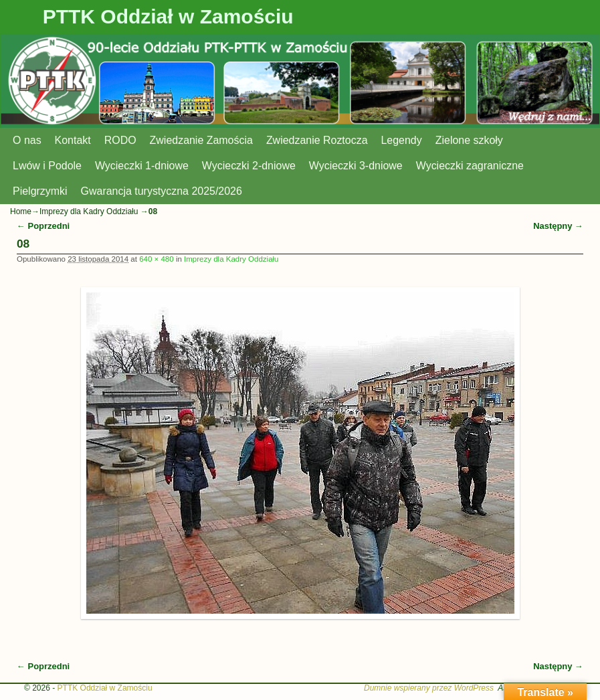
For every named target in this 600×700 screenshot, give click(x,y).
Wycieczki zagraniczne (470, 166)
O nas (27, 140)
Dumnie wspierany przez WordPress (429, 688)
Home (21, 211)
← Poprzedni (43, 226)
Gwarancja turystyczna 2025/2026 (162, 191)
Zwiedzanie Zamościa (201, 140)
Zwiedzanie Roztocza (317, 140)
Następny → (558, 226)
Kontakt (73, 140)
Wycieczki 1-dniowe (142, 166)
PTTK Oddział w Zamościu (168, 16)
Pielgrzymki (40, 191)
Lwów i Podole (47, 166)
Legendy (402, 140)
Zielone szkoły (469, 140)
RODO (120, 140)
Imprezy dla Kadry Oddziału (89, 211)
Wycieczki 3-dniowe (356, 166)
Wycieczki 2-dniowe (249, 166)
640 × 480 (157, 259)
